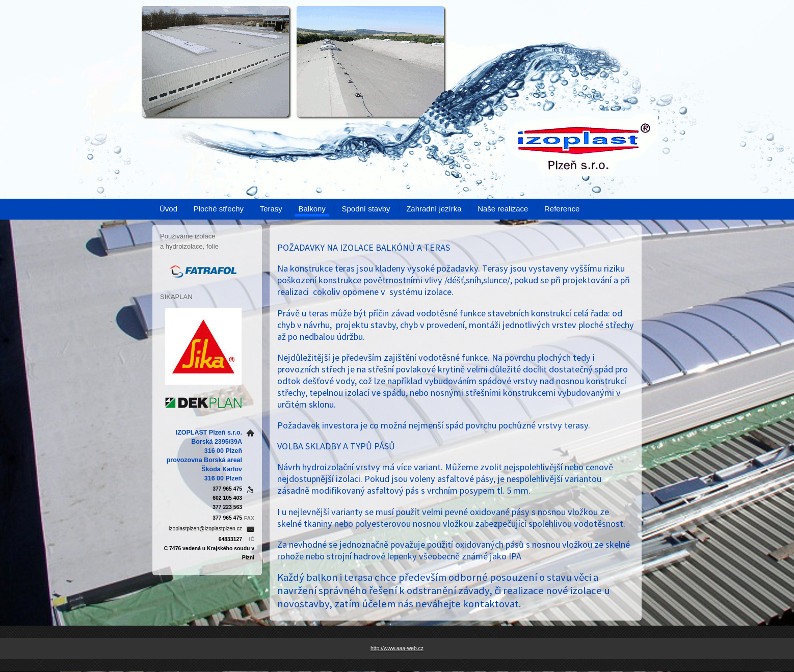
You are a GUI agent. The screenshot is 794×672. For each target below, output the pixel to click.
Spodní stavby (366, 209)
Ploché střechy (219, 209)
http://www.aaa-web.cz (397, 648)
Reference (562, 209)
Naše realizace (503, 209)
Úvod (168, 209)
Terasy (271, 209)
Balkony (312, 209)
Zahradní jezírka (434, 209)
